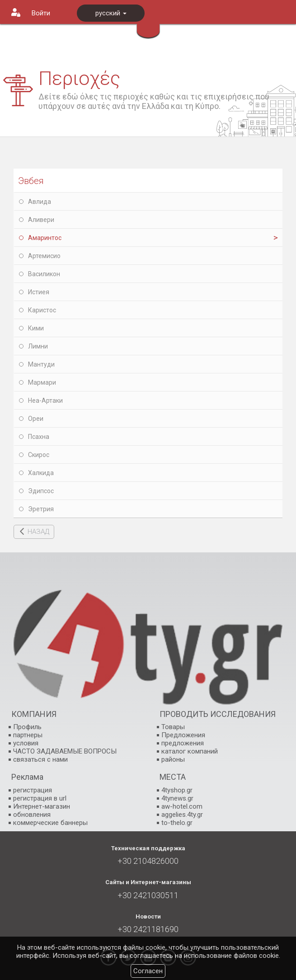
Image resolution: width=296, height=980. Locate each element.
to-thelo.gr (177, 823)
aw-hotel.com (182, 806)
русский (111, 13)
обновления (32, 815)
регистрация (33, 790)
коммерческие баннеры (50, 823)
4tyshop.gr (177, 790)
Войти (41, 13)
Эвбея (31, 181)
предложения (183, 743)
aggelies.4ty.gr (182, 815)
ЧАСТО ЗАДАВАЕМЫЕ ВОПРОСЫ (65, 751)
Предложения (183, 735)
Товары (173, 727)
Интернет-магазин (42, 806)
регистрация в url (40, 798)
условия (26, 743)
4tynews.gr (177, 798)
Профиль (27, 727)
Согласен (148, 971)
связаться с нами (40, 759)
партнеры (28, 735)
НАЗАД (38, 532)
